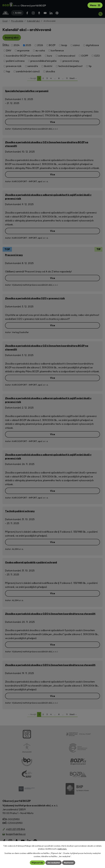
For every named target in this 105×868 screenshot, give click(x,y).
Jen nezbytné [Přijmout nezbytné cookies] (53, 863)
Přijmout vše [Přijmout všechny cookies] (37, 863)
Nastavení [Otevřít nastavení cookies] (69, 863)
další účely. (62, 849)
